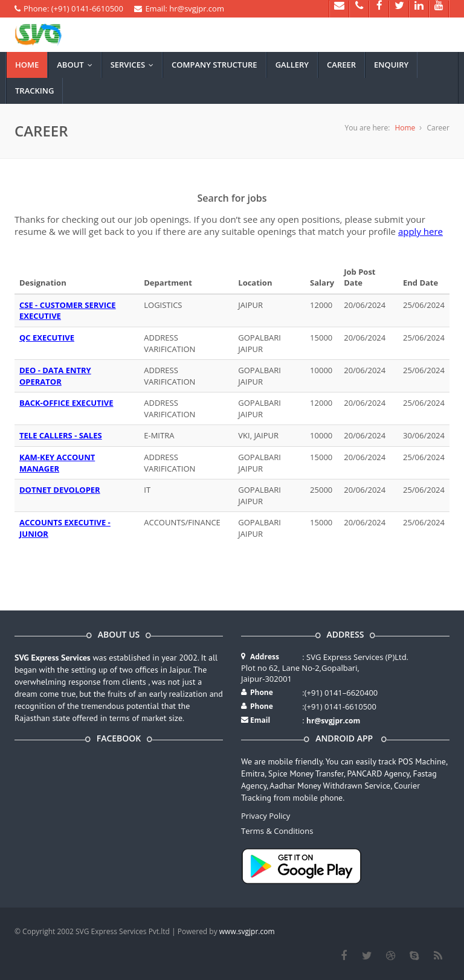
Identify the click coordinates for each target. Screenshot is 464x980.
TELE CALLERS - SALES (61, 435)
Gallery (292, 65)
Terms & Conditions (277, 831)
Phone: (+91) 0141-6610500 (69, 8)
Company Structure (214, 65)
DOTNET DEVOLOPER (60, 490)
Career (341, 65)
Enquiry (391, 65)
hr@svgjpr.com (333, 721)
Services (135, 65)
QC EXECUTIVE (47, 338)
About (77, 65)
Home (27, 65)
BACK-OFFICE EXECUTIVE (66, 403)
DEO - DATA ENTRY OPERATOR (55, 376)
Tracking (34, 91)
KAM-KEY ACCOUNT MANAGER (57, 463)
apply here (420, 231)
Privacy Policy (266, 816)
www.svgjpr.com (247, 931)
